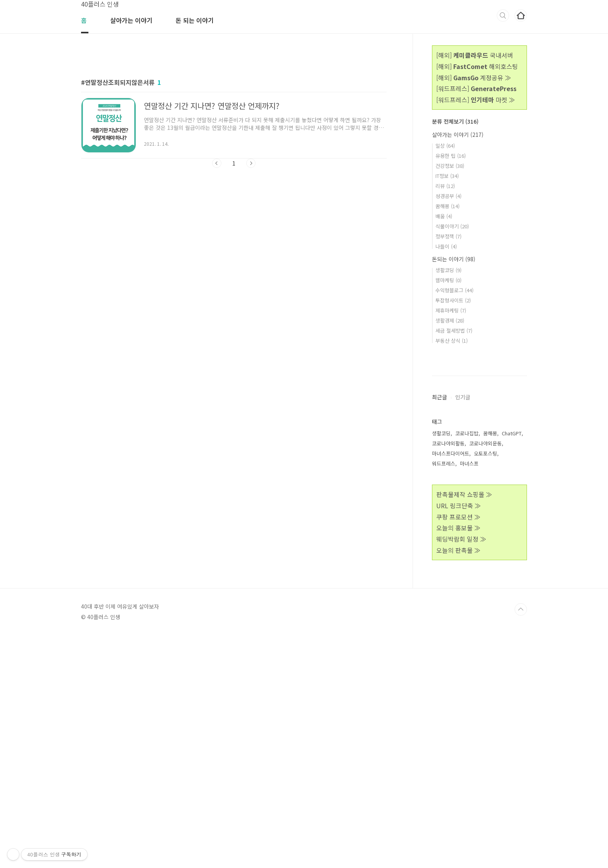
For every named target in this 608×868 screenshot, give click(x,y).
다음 (251, 272)
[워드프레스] (476, 88)
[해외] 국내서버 (475, 55)
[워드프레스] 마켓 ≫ (476, 100)
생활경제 (450, 320)
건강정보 (450, 166)
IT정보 (447, 176)
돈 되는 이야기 (195, 20)
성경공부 (448, 196)
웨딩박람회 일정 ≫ (461, 771)
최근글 (440, 630)
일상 (445, 146)
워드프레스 (444, 696)
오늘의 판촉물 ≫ (458, 783)
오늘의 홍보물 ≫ (458, 760)
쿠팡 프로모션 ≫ (458, 749)
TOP (521, 842)
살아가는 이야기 (131, 20)
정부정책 (448, 236)
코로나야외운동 (485, 676)
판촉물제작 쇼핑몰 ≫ (464, 727)
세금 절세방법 (454, 330)
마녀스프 (469, 696)
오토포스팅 (485, 686)
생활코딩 (448, 270)
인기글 (463, 630)
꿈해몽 (447, 206)
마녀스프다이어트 (451, 686)
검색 (503, 16)
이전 (217, 272)
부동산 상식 (452, 341)
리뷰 (445, 186)
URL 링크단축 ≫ (459, 738)
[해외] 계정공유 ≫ (474, 78)
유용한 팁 (451, 156)
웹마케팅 (448, 280)
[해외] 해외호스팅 (477, 66)
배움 (444, 216)
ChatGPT (512, 666)
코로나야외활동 (448, 676)
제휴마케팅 (451, 310)
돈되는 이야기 (454, 259)
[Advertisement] (234, 123)
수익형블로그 (454, 290)
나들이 (446, 246)
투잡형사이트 (453, 300)
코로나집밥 (467, 666)
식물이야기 (452, 226)
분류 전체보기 (455, 121)
